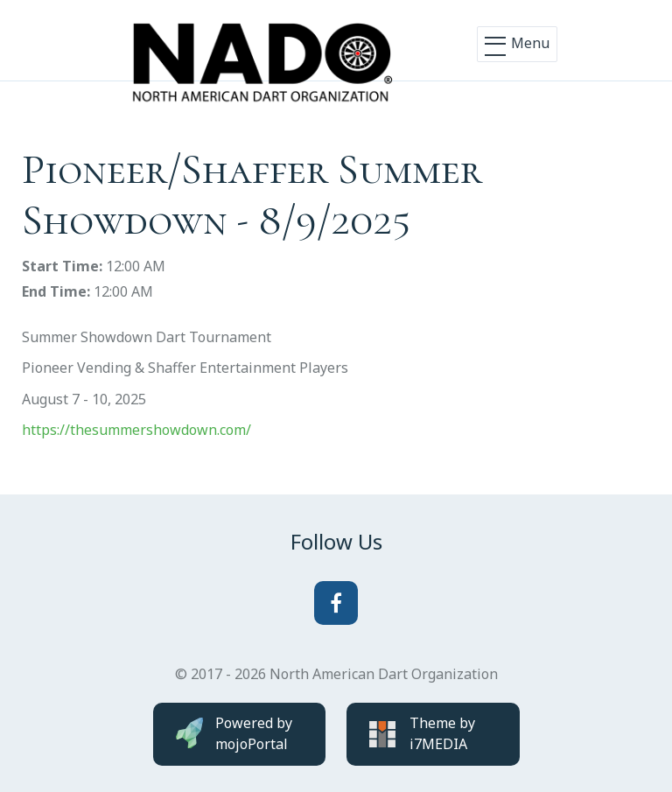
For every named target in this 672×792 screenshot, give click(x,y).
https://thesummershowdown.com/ (136, 430)
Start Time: (62, 266)
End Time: (56, 291)
